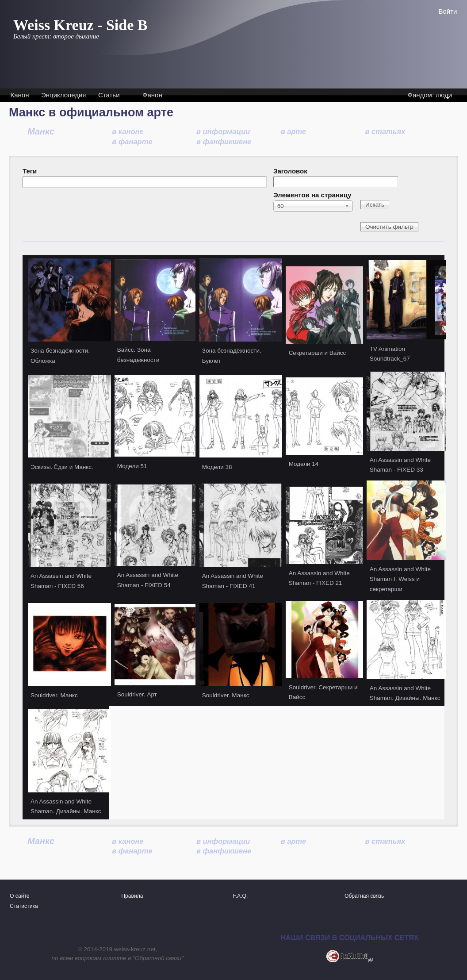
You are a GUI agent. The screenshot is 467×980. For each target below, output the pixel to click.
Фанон (152, 95)
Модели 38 (217, 467)
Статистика (24, 906)
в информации (223, 131)
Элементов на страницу (312, 195)
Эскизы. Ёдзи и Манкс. (62, 467)
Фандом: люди (429, 96)
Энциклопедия (63, 95)
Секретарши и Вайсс (318, 353)
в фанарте (132, 142)
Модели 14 (304, 464)
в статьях (385, 131)
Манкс (41, 131)
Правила (132, 896)
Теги (30, 171)
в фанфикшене (224, 142)
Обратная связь (364, 896)
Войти (448, 11)
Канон (20, 95)
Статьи (109, 95)
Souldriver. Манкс (54, 695)
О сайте (20, 896)
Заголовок (290, 171)
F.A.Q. (241, 896)
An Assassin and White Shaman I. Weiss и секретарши (400, 579)
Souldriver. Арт (137, 694)
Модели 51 (132, 466)
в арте (293, 131)
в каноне (128, 131)
